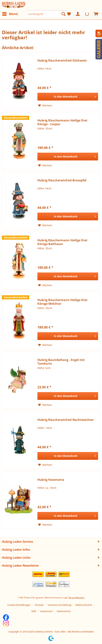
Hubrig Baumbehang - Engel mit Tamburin (61, 362)
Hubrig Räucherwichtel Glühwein (62, 61)
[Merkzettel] (69, 14)
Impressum (46, 611)
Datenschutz (64, 611)
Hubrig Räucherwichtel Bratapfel (62, 180)
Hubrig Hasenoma (51, 480)
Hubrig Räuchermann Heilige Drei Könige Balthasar (62, 242)
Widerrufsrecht (84, 605)
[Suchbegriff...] (47, 14)
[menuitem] (10, 14)
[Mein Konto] (78, 14)
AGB (34, 611)
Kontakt (39, 605)
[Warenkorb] (96, 14)
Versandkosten (76, 598)
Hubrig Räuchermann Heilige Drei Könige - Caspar (62, 122)
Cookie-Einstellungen (19, 605)
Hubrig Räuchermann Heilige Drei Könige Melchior (62, 302)
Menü (10, 13)
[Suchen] (63, 14)
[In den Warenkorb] (68, 97)
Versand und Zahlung (59, 605)
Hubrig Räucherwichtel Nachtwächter (66, 420)
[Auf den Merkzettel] (45, 106)
